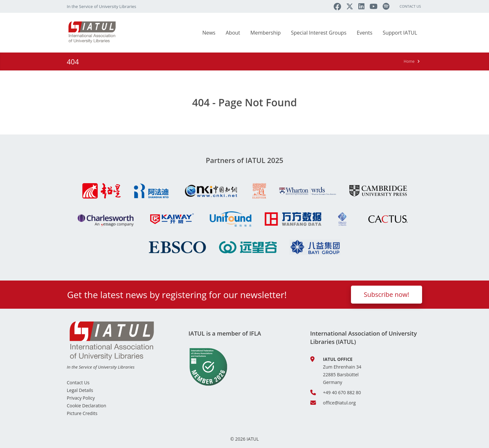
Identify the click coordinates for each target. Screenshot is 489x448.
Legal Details (80, 390)
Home (409, 61)
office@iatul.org (339, 403)
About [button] (233, 33)
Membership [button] (266, 33)
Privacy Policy (81, 398)
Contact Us (410, 6)
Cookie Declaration (87, 406)
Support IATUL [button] (400, 33)
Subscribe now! (387, 294)
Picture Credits (82, 413)
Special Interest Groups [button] (319, 33)
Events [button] (365, 33)
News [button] (209, 33)
